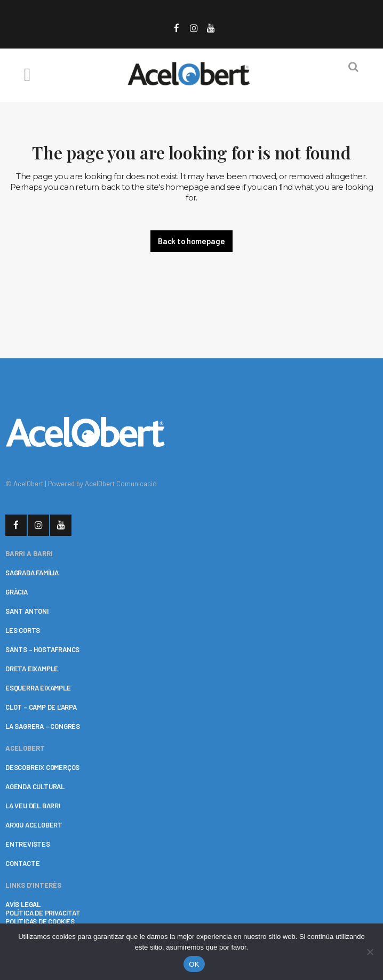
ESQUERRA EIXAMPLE (38, 688)
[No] (370, 952)
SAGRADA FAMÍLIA (32, 573)
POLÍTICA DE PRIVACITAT (43, 913)
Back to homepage (191, 241)
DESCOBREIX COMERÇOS (42, 767)
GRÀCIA (17, 592)
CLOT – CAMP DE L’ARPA (41, 707)
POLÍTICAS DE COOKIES (40, 921)
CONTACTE (22, 863)
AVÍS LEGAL (23, 904)
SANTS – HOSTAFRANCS (42, 649)
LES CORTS (23, 630)
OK (194, 964)
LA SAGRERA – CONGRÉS (43, 726)
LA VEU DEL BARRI (33, 806)
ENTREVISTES (28, 844)
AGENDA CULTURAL (35, 786)
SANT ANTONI (27, 611)
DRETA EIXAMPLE (32, 669)
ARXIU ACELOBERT (34, 825)
